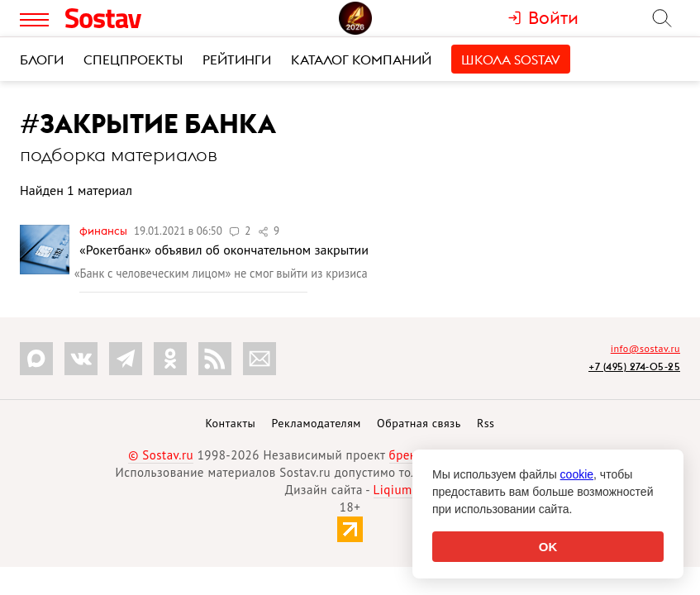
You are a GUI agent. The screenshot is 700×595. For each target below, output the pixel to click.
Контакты (230, 423)
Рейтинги (237, 59)
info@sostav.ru (645, 348)
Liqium (393, 490)
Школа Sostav (511, 59)
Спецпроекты (133, 59)
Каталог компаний (361, 59)
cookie (577, 474)
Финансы (105, 231)
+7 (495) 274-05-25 (634, 367)
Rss (486, 423)
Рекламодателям (316, 423)
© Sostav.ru (161, 455)
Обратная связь (419, 423)
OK (548, 547)
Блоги (42, 59)
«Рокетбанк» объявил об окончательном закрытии (224, 250)
